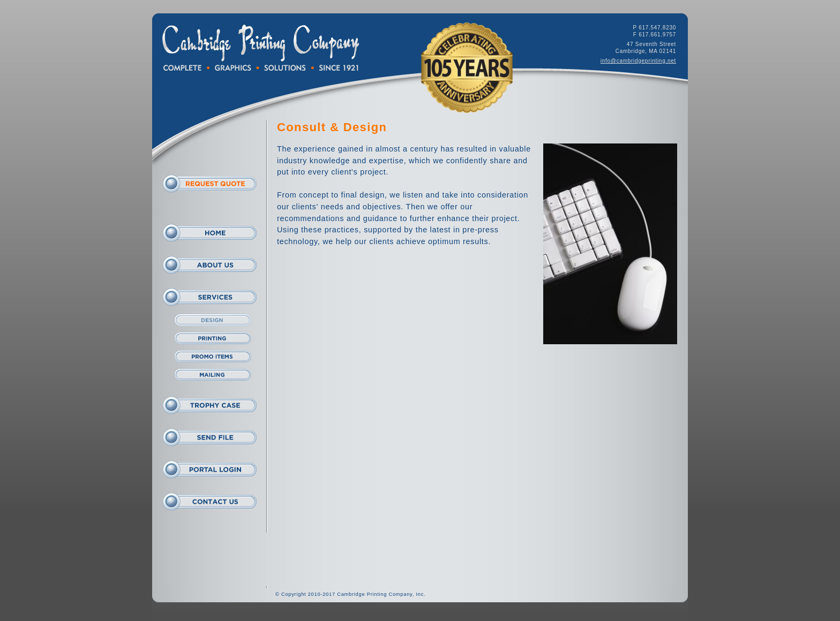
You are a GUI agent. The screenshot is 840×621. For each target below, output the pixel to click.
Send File (210, 437)
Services (210, 297)
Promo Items (212, 357)
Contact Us (210, 502)
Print (212, 338)
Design (212, 320)
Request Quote (210, 184)
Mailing (212, 375)
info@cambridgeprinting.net (638, 61)
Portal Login (210, 469)
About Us (210, 265)
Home (210, 233)
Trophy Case (210, 405)
